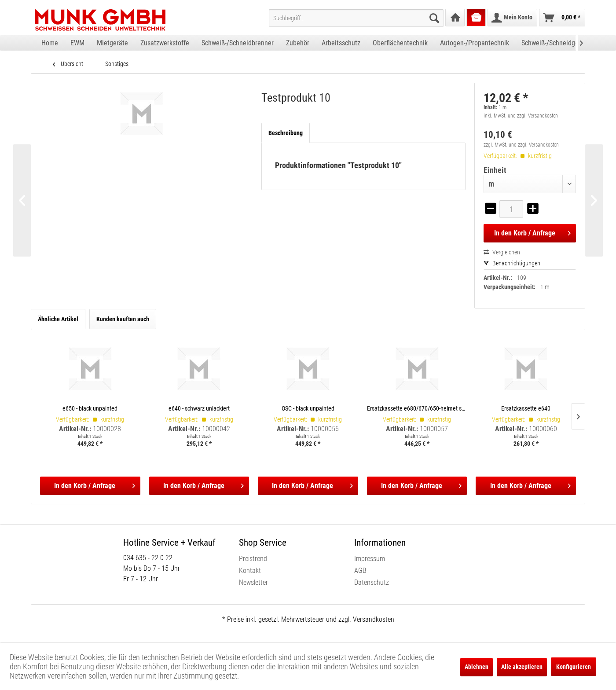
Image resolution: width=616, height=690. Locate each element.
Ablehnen (477, 667)
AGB (360, 571)
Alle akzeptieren (522, 667)
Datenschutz (372, 582)
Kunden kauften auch (123, 319)
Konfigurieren (574, 667)
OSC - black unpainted (308, 408)
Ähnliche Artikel (58, 319)
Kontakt (250, 571)
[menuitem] (356, 18)
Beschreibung (286, 133)
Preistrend (253, 559)
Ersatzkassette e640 (526, 408)
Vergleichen (502, 252)
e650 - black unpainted (90, 408)
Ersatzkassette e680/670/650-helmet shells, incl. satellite (417, 408)
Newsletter (253, 582)
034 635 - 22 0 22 (148, 558)
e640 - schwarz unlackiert (199, 408)
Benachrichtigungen (512, 263)
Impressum (370, 559)
